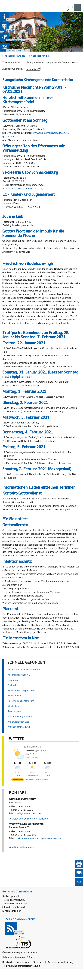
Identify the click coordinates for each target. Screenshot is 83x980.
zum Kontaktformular (21, 847)
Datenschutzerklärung (60, 962)
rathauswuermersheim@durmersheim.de (39, 838)
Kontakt (7, 962)
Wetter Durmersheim (33, 747)
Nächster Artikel (39, 56)
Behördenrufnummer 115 (16, 957)
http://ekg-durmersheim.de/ (28, 188)
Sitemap (38, 962)
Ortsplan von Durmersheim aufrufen (28, 818)
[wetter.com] (18, 780)
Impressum (23, 962)
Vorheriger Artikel (14, 56)
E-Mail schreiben (12, 911)
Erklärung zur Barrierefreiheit (23, 966)
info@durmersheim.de (29, 813)
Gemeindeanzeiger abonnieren (19, 952)
